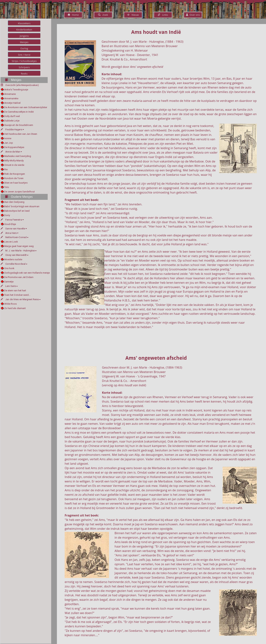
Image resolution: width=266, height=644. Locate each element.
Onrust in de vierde (14, 165)
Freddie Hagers (12, 129)
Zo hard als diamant (15, 308)
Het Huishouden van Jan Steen (21, 134)
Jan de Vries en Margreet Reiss (21, 299)
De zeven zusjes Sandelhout (20, 192)
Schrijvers (24, 67)
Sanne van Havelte (14, 229)
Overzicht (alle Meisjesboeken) (22, 85)
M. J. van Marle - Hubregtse (19, 251)
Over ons (193, 15)
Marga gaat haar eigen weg (19, 246)
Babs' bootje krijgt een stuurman (22, 206)
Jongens (24, 36)
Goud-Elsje (10, 224)
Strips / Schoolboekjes (24, 61)
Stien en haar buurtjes (16, 183)
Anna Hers (10, 233)
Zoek (103, 15)
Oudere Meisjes (19, 197)
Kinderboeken (24, 30)
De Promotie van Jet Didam (19, 277)
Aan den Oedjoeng (14, 202)
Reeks (24, 74)
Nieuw (133, 15)
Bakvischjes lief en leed (17, 211)
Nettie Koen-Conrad (15, 237)
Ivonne (8, 138)
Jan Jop (9, 143)
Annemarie (10, 94)
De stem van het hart (15, 290)
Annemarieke (11, 98)
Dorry (7, 215)
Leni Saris (9, 286)
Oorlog (24, 48)
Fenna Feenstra (12, 220)
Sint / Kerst (24, 55)
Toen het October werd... (17, 295)
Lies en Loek (11, 242)
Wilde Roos (11, 304)
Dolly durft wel (12, 116)
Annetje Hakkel (12, 103)
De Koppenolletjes (14, 147)
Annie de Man (11, 152)
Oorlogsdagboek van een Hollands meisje (27, 273)
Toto (7, 187)
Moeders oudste (13, 259)
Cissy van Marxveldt (15, 255)
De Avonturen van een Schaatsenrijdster (26, 107)
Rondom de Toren (14, 178)
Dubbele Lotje (12, 121)
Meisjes (24, 42)
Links (163, 15)
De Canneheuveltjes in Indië (19, 112)
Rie (6, 169)
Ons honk (9, 268)
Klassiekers (24, 23)
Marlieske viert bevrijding (18, 156)
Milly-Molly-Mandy (14, 161)
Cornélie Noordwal (14, 264)
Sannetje (9, 282)
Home (73, 15)
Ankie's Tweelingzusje (16, 90)
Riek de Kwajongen (15, 174)
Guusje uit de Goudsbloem (19, 125)
